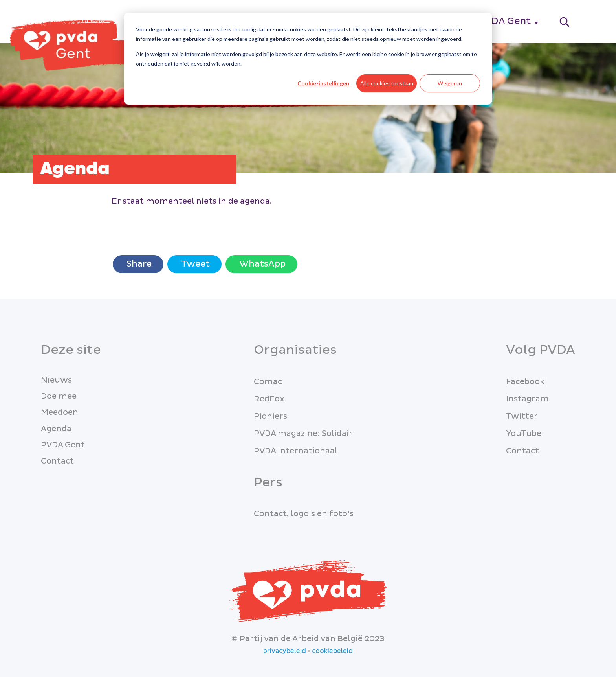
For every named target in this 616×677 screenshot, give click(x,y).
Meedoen (60, 412)
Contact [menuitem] (522, 451)
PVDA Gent (505, 21)
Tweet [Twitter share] (194, 264)
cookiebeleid (332, 651)
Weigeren (450, 83)
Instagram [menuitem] (527, 399)
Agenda (56, 429)
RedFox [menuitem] (269, 399)
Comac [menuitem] (268, 382)
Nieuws (56, 380)
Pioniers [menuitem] (270, 416)
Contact (57, 461)
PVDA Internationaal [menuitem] (296, 451)
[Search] (565, 22)
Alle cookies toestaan (387, 83)
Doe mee (59, 396)
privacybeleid (285, 651)
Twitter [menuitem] (522, 416)
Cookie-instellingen (323, 83)
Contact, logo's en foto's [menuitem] (304, 514)
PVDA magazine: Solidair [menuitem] (303, 434)
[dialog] (308, 59)
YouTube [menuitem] (524, 434)
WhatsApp (261, 264)
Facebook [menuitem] (525, 382)
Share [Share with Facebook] (138, 264)
